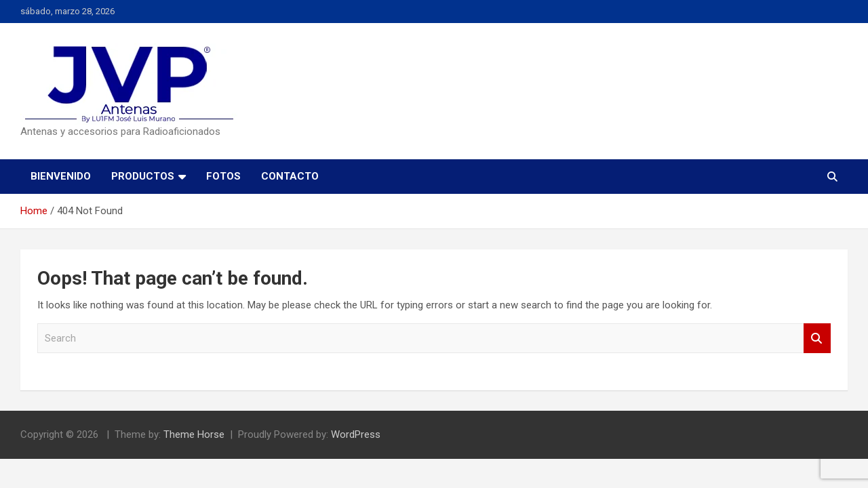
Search (817, 339)
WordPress (356, 434)
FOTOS (223, 176)
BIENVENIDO (61, 176)
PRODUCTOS (143, 176)
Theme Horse (194, 434)
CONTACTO (290, 176)
